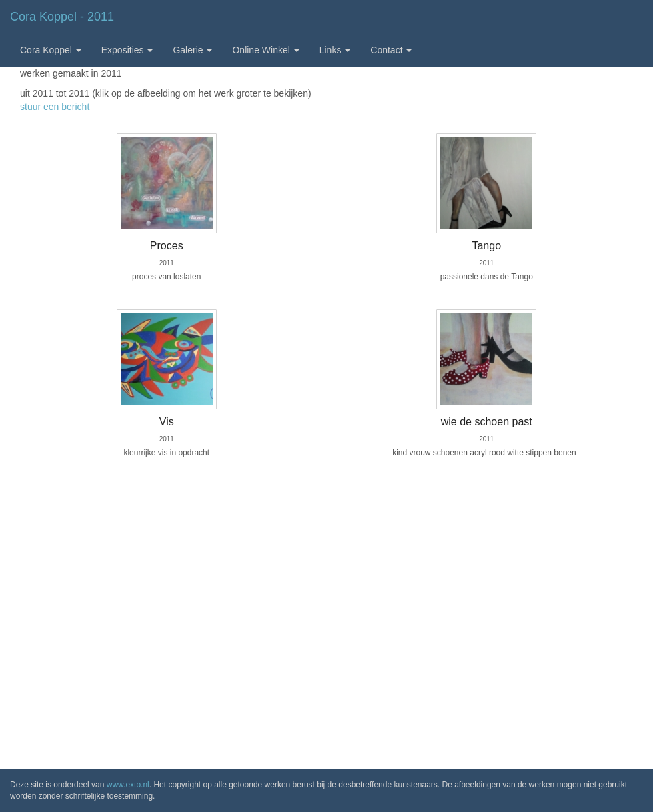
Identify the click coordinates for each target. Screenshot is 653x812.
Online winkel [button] (265, 50)
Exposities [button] (127, 50)
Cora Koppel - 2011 (62, 17)
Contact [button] (391, 50)
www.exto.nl (128, 785)
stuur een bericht (55, 107)
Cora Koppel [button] (51, 50)
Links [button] (335, 50)
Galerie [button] (192, 50)
